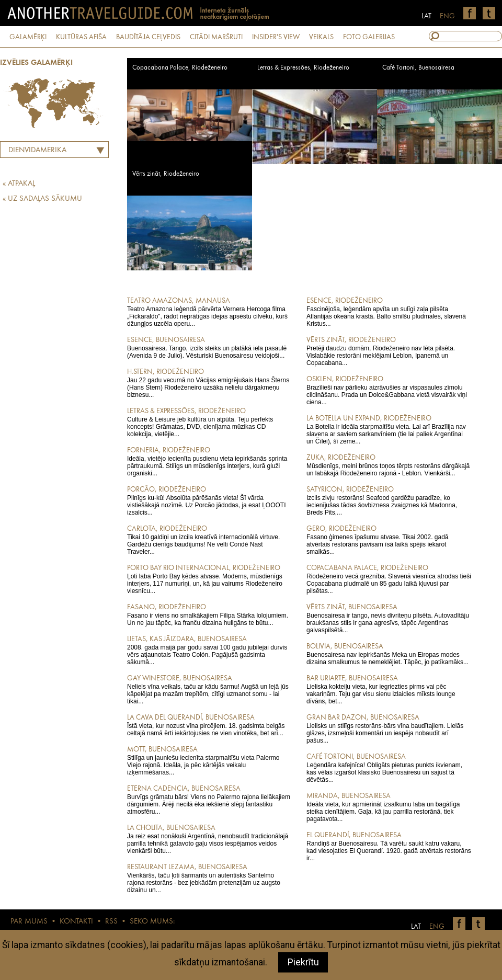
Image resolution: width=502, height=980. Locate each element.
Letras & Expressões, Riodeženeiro (303, 68)
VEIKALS (321, 37)
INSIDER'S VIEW (276, 37)
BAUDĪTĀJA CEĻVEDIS (148, 37)
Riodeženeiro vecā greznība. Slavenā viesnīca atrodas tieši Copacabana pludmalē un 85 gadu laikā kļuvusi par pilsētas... (389, 579)
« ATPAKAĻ (19, 184)
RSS (111, 922)
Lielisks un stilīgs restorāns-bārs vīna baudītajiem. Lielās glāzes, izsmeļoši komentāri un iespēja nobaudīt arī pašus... (389, 728)
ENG (447, 16)
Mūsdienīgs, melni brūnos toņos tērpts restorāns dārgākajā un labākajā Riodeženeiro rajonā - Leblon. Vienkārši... (389, 465)
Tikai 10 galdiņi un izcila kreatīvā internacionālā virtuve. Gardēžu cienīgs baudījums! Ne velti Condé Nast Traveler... (209, 540)
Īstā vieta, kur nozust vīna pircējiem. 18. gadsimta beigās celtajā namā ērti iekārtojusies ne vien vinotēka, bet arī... (209, 725)
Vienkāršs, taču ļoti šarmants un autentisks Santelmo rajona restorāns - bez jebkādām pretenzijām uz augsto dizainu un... (209, 878)
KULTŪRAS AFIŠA (81, 37)
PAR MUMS (29, 922)
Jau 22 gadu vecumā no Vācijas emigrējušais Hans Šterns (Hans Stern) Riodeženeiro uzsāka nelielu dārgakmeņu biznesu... (209, 383)
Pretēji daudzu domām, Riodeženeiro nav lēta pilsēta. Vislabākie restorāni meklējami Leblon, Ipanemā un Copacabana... (389, 351)
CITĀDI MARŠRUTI (216, 37)
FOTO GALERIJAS (369, 37)
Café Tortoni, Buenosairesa (418, 68)
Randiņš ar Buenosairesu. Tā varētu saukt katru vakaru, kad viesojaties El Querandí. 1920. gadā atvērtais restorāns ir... (389, 846)
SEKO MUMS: (152, 922)
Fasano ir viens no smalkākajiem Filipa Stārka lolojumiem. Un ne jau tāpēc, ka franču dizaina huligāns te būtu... (209, 614)
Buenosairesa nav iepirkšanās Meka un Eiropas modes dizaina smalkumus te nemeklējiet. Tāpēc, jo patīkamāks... (389, 654)
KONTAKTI (76, 922)
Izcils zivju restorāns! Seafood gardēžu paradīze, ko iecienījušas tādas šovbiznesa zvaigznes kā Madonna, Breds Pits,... (389, 500)
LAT (426, 16)
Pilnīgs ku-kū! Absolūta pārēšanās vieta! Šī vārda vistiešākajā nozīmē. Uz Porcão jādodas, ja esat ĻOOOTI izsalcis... (209, 500)
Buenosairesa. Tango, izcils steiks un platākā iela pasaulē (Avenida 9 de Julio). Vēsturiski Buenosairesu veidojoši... (209, 347)
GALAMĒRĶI (28, 37)
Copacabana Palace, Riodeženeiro (180, 68)
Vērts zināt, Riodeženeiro (166, 174)
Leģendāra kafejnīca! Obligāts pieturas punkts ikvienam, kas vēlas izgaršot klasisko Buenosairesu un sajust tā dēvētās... (389, 768)
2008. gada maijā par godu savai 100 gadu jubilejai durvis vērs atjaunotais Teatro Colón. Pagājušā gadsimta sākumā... (209, 650)
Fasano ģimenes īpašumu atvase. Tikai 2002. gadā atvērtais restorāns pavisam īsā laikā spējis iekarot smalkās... (389, 540)
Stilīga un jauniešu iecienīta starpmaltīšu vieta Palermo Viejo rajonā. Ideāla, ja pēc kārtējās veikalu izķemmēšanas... (209, 760)
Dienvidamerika (37, 150)
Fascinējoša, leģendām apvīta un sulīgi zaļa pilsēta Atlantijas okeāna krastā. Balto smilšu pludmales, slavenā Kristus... (389, 312)
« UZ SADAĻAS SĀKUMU (42, 199)
